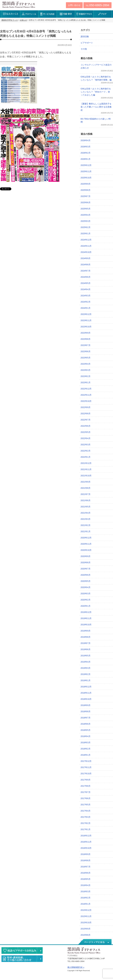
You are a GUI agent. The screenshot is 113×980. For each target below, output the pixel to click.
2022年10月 (86, 401)
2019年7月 (86, 643)
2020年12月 (86, 538)
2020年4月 (86, 587)
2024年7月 (86, 271)
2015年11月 (86, 916)
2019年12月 (86, 612)
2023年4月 (86, 364)
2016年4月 (86, 885)
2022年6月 (86, 426)
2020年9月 (86, 556)
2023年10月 (86, 327)
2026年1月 (86, 159)
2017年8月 (86, 786)
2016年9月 (86, 854)
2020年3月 (86, 594)
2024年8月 (86, 265)
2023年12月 (86, 314)
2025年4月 (86, 215)
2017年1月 (86, 829)
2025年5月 (86, 209)
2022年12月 (86, 389)
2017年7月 (86, 792)
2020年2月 (86, 600)
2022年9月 (86, 407)
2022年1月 (86, 457)
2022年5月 (86, 432)
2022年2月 (86, 451)
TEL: (97, 5)
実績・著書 (66, 14)
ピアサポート (87, 43)
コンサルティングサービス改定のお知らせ (96, 66)
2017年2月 (86, 823)
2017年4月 (86, 811)
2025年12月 (86, 165)
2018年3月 (86, 743)
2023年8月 (86, 339)
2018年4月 (86, 736)
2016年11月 (86, 842)
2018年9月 (86, 705)
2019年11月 (86, 618)
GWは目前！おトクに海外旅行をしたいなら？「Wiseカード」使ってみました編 (96, 92)
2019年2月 (86, 674)
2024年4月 (86, 289)
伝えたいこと (11, 14)
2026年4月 (86, 140)
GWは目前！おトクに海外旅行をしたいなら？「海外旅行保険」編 (96, 78)
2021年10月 (86, 476)
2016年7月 (86, 867)
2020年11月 (86, 544)
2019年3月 (86, 668)
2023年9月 (86, 333)
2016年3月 (86, 891)
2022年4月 (86, 438)
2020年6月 (86, 575)
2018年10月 (86, 699)
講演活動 (85, 37)
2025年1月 (86, 234)
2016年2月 (86, 898)
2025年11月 (86, 171)
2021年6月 (86, 500)
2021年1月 (86, 531)
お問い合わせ (74, 5)
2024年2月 (86, 302)
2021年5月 (86, 507)
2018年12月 (86, 687)
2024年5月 (86, 283)
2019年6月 (86, 649)
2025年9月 (86, 184)
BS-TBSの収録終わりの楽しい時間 (96, 120)
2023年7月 (86, 345)
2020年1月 (86, 606)
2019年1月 (86, 680)
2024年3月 (86, 296)
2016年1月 (86, 904)
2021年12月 (86, 463)
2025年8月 (86, 190)
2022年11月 (86, 395)
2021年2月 (86, 525)
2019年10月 (86, 625)
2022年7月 (86, 420)
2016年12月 (86, 836)
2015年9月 (86, 929)
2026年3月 (86, 147)
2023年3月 (86, 370)
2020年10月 (86, 550)
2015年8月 (86, 935)
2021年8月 (86, 488)
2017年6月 (86, 798)
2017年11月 (86, 767)
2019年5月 (86, 656)
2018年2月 (86, 749)
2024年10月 (86, 252)
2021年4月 (86, 513)
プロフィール (29, 14)
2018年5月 (86, 730)
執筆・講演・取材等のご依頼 (22, 959)
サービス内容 (47, 14)
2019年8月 (86, 637)
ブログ (102, 14)
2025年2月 (86, 227)
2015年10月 (86, 923)
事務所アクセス (84, 14)
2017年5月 (86, 805)
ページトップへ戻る (95, 942)
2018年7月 (86, 718)
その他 (84, 49)
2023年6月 (86, 351)
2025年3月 (86, 221)
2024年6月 (86, 277)
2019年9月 (86, 631)
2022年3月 (86, 445)
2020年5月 (86, 581)
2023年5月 (86, 358)
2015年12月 (86, 910)
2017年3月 (86, 817)
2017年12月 (86, 761)
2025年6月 (86, 202)
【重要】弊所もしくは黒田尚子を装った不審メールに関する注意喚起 (96, 107)
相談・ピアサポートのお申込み (22, 951)
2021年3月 (86, 519)
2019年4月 (86, 662)
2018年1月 (86, 755)
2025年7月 (86, 196)
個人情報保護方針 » (76, 967)
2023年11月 (86, 320)
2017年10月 (86, 774)
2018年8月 (86, 711)
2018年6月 (86, 724)
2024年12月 (86, 240)
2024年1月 (86, 308)
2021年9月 (86, 482)
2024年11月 (86, 246)
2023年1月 (86, 382)
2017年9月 (86, 780)
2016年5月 (86, 879)
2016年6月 (86, 873)
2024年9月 (86, 258)
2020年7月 (86, 569)
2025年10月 (86, 178)
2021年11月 (86, 469)
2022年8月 (86, 414)
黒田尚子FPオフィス (19, 5)
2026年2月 (86, 153)
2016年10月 (86, 848)
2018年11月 (86, 693)
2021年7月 (86, 494)
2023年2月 (86, 376)
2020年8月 (86, 562)
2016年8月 (86, 860)
